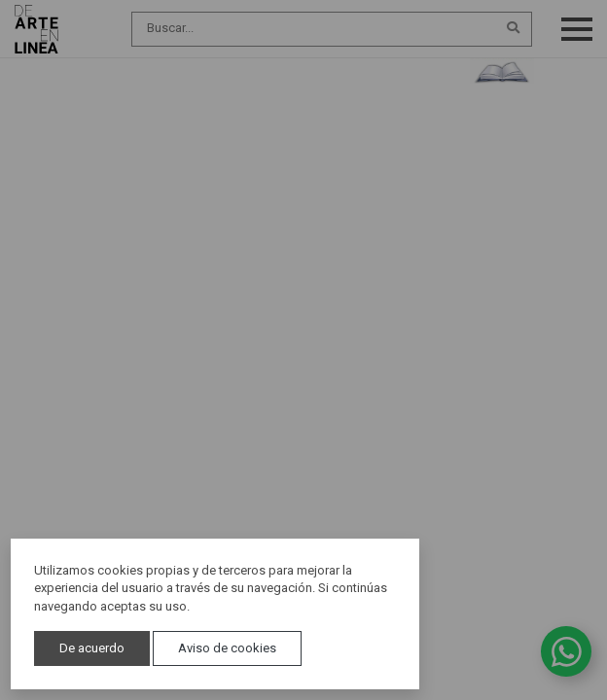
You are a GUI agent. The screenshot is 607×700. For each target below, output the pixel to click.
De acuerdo (92, 648)
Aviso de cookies (227, 648)
